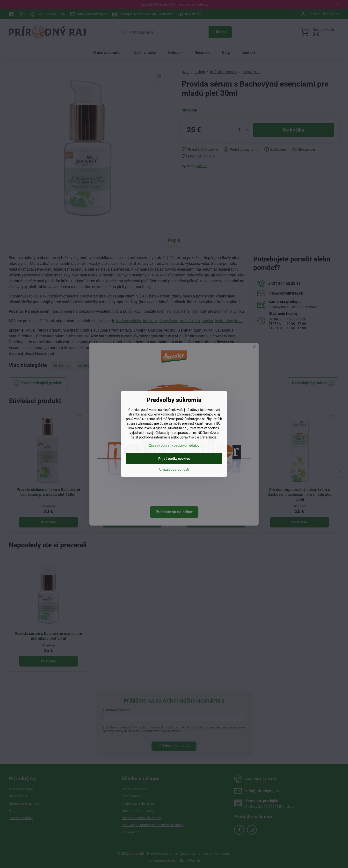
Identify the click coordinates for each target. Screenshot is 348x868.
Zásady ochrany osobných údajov (174, 445)
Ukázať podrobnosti (174, 469)
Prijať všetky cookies (174, 459)
